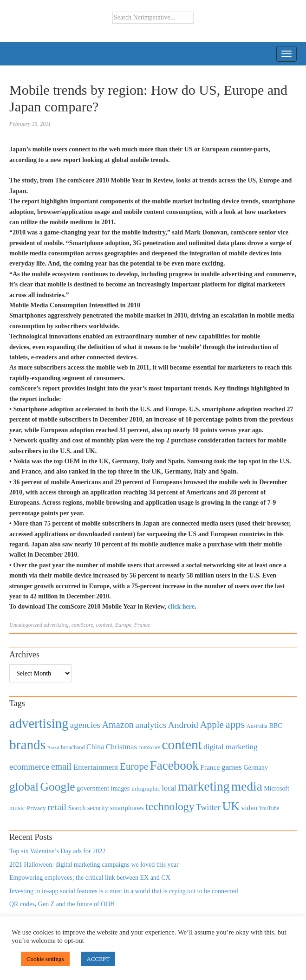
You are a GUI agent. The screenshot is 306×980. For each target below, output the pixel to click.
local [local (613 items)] (169, 788)
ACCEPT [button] (98, 959)
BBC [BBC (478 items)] (275, 726)
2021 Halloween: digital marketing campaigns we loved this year (94, 865)
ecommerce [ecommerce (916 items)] (29, 767)
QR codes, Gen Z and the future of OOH (62, 904)
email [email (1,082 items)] (61, 766)
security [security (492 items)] (98, 808)
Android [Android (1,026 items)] (183, 725)
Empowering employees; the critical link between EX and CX (90, 878)
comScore (82, 625)
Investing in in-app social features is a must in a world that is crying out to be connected (124, 891)
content (104, 625)
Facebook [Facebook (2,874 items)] (174, 766)
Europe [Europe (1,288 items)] (134, 766)
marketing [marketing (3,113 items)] (204, 786)
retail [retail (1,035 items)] (57, 807)
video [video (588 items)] (249, 808)
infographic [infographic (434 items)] (146, 789)
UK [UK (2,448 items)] (231, 806)
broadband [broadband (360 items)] (73, 747)
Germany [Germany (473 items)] (256, 767)
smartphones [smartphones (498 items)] (127, 808)
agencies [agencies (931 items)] (85, 725)
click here (181, 607)
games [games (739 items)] (232, 767)
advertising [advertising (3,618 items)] (39, 723)
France (142, 625)
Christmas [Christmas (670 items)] (121, 747)
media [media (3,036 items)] (247, 786)
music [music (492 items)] (17, 808)
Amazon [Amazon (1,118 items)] (118, 725)
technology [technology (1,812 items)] (170, 806)
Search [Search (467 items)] (77, 808)
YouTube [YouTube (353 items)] (269, 808)
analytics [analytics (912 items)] (151, 725)
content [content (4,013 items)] (182, 745)
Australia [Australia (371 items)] (257, 726)
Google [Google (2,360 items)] (57, 787)
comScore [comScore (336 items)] (149, 748)
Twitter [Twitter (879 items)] (208, 807)
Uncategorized (26, 625)
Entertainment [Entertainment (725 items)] (96, 767)
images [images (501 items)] (120, 788)
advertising (56, 625)
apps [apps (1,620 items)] (235, 724)
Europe (123, 625)
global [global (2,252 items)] (24, 787)
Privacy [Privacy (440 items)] (36, 808)
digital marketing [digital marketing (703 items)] (230, 747)
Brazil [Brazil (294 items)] (53, 748)
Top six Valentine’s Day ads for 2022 (57, 851)
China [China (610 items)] (95, 747)
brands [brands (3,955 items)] (27, 745)
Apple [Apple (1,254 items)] (212, 725)
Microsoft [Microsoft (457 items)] (276, 789)
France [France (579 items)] (210, 767)
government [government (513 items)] (93, 788)
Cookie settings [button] (45, 959)
